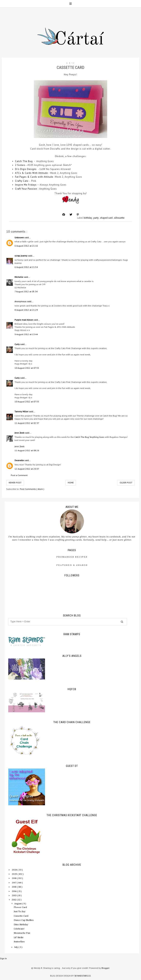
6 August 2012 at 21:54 (26, 267)
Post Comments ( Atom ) (32, 489)
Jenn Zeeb (20, 433)
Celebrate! (19, 929)
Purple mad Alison (24, 320)
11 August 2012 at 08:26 (27, 450)
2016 (14, 887)
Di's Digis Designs (26, 169)
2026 (15, 870)
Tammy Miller (22, 411)
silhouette (119, 218)
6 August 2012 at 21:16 (26, 246)
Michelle (19, 277)
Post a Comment (19, 475)
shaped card (107, 218)
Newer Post (15, 483)
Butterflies (19, 942)
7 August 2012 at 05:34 (26, 291)
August (18, 903)
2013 (14, 895)
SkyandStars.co (83, 976)
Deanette (19, 460)
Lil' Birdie (19, 937)
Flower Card (20, 907)
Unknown (19, 237)
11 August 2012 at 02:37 (27, 423)
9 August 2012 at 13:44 (26, 334)
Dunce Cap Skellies (24, 920)
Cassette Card (21, 916)
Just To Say (20, 911)
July (16, 947)
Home (71, 483)
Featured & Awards (72, 565)
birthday (88, 218)
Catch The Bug (24, 161)
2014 (14, 891)
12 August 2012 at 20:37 (27, 469)
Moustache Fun (22, 933)
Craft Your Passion (26, 189)
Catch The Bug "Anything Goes (89, 437)
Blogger (105, 968)
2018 (14, 878)
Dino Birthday (21, 924)
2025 (15, 874)
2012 (14, 900)
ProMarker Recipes (72, 557)
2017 (14, 883)
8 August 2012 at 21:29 (26, 310)
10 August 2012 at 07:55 (27, 368)
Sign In (3, 958)
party (96, 218)
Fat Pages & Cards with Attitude (34, 177)
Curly (17, 344)
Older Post (126, 483)
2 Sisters (20, 165)
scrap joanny (21, 256)
